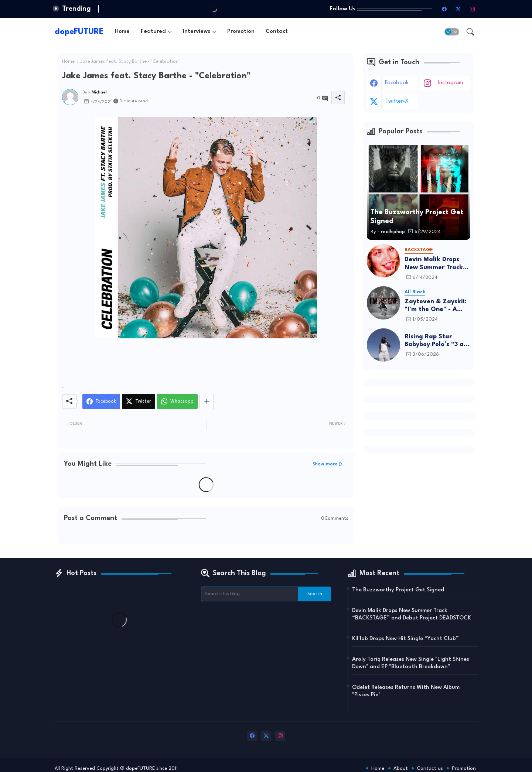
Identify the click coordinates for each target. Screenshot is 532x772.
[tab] (122, 32)
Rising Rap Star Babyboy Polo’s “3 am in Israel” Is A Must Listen (437, 341)
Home (122, 32)
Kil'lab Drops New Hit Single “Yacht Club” (405, 639)
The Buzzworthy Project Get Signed (398, 590)
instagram (451, 83)
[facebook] (444, 9)
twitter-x (397, 101)
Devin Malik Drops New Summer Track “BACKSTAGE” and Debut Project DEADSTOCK (434, 264)
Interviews (197, 32)
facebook (397, 83)
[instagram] (473, 9)
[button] (452, 32)
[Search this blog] (250, 594)
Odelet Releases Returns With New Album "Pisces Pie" (406, 691)
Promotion (241, 32)
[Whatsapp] (177, 402)
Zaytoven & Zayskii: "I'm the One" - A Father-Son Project (436, 306)
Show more (325, 464)
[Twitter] (139, 402)
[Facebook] (101, 402)
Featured (153, 32)
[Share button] (207, 402)
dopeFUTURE (79, 32)
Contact (277, 32)
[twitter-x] (458, 9)
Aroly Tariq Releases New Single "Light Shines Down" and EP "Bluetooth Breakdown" (411, 663)
